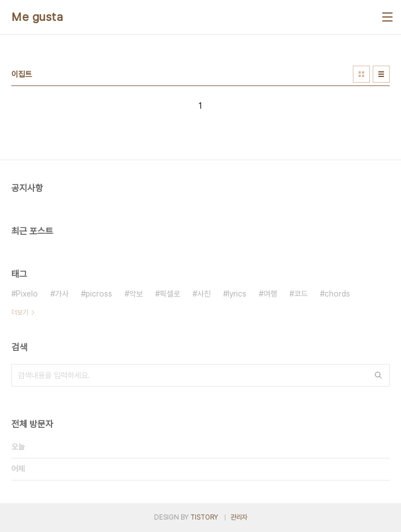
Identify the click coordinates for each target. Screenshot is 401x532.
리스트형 (381, 74)
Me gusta (37, 17)
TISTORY (204, 517)
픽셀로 (170, 294)
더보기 (20, 312)
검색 (378, 375)
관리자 (239, 517)
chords (337, 294)
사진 (204, 294)
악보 (136, 294)
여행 (270, 294)
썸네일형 (361, 74)
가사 (62, 294)
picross (99, 294)
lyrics (237, 294)
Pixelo (27, 294)
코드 (301, 294)
